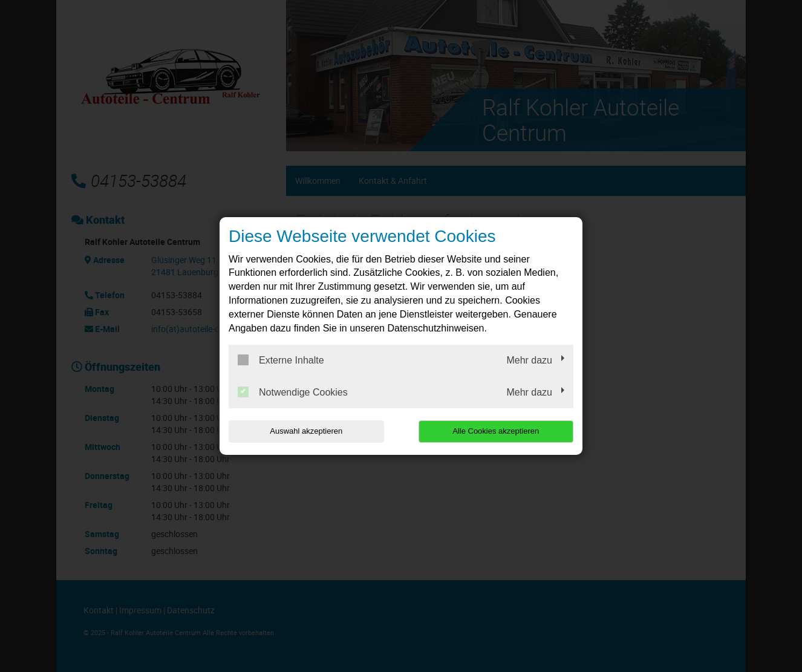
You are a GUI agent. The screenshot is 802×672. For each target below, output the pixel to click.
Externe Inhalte (281, 360)
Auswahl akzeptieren (306, 431)
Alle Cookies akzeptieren (496, 431)
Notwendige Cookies (293, 392)
